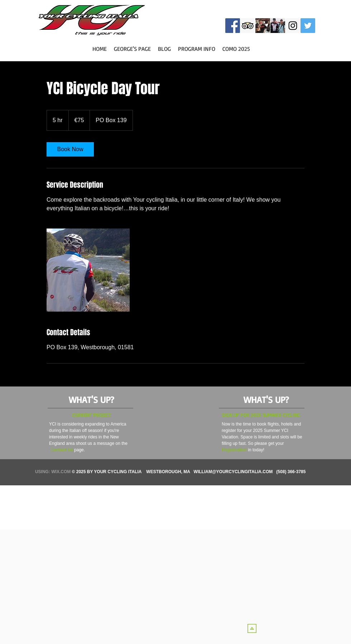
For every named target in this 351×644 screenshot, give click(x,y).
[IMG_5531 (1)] (263, 26)
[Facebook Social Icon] (233, 26)
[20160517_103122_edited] (278, 26)
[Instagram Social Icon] (293, 26)
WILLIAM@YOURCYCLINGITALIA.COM (233, 472)
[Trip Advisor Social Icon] (248, 26)
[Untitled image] (88, 270)
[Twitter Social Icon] (308, 26)
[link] (70, 149)
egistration (236, 450)
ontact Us (63, 450)
